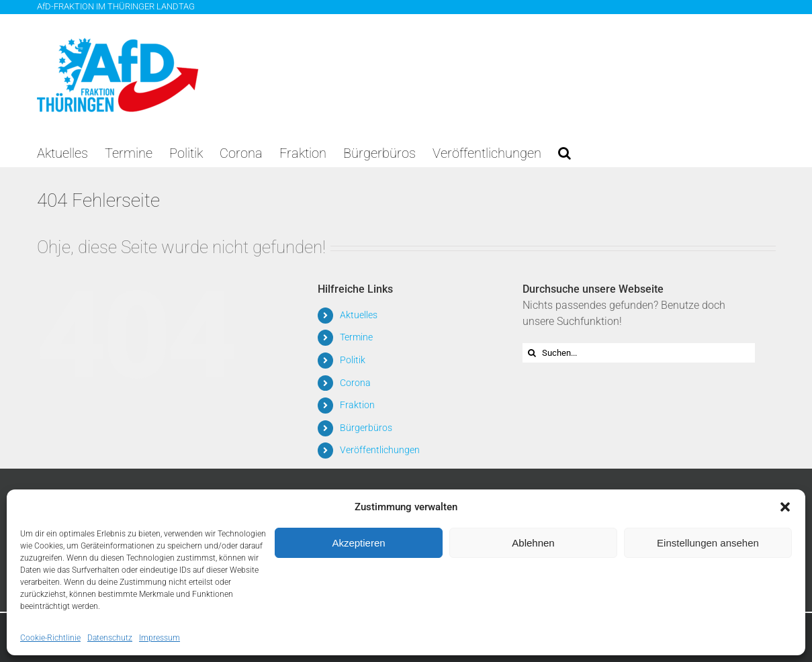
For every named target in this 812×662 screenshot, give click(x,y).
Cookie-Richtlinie (50, 638)
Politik (353, 360)
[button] (785, 507)
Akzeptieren (358, 543)
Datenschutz (110, 638)
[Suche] (532, 353)
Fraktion (357, 405)
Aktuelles (359, 315)
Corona (355, 383)
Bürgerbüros (366, 428)
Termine (356, 337)
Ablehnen (533, 543)
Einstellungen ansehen (708, 543)
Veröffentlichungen (380, 450)
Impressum (160, 638)
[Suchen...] (639, 353)
